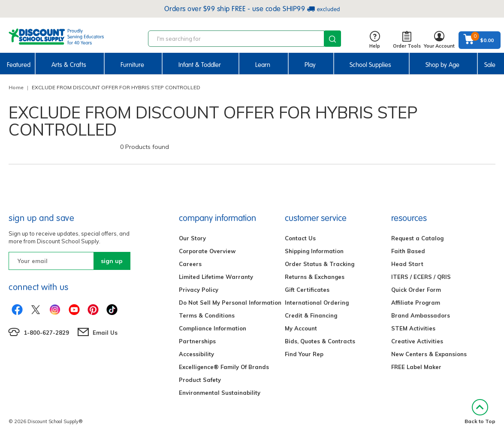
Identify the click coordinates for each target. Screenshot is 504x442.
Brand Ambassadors (421, 315)
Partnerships (197, 341)
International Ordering (317, 303)
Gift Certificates (307, 290)
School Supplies (370, 65)
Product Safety (200, 380)
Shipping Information (314, 251)
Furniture (132, 65)
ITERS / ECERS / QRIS (421, 277)
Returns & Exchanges (315, 277)
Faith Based (408, 251)
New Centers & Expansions (429, 354)
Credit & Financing (311, 315)
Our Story (192, 238)
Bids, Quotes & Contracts (320, 341)
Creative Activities (417, 341)
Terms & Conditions (207, 315)
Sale (490, 65)
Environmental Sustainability (220, 393)
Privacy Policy (199, 290)
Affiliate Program (416, 303)
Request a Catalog (417, 238)
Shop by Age (442, 65)
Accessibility (196, 354)
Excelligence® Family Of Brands (224, 367)
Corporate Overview (207, 251)
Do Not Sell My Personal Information (230, 303)
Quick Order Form (416, 290)
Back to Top (480, 412)
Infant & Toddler (200, 65)
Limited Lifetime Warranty (216, 277)
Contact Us (300, 238)
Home (16, 87)
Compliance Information (213, 328)
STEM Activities (413, 328)
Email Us (105, 333)
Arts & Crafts (69, 65)
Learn (263, 65)
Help (375, 40)
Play (310, 65)
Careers (190, 264)
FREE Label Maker (416, 367)
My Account (301, 328)
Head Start (407, 264)
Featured (19, 65)
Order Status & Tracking (320, 264)
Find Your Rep (304, 354)
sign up (112, 261)
